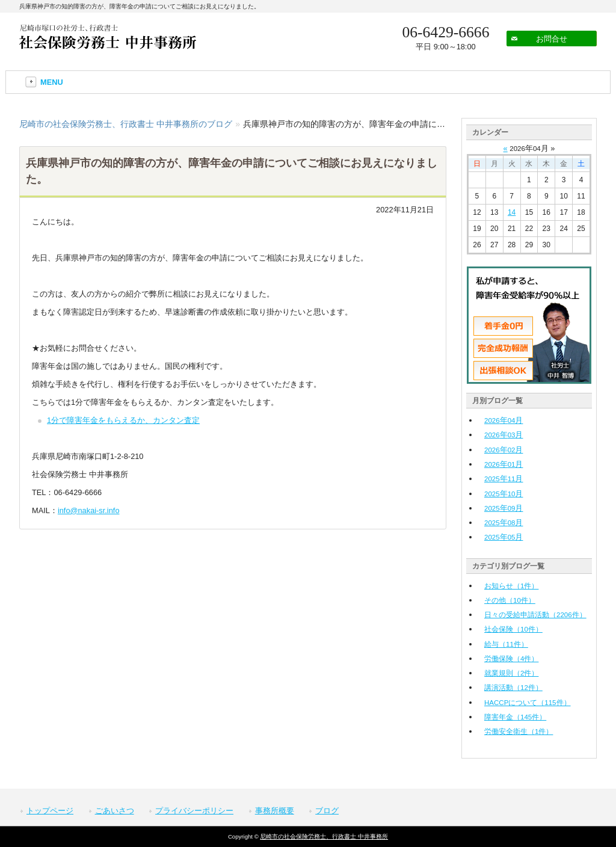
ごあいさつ (115, 811)
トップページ (50, 811)
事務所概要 (275, 811)
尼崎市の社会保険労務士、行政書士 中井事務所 (324, 836)
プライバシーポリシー (194, 811)
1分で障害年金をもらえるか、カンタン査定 (123, 420)
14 (512, 212)
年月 (504, 420)
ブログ (327, 811)
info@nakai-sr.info (89, 510)
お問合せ (552, 39)
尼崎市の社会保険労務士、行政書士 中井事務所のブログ (126, 124)
